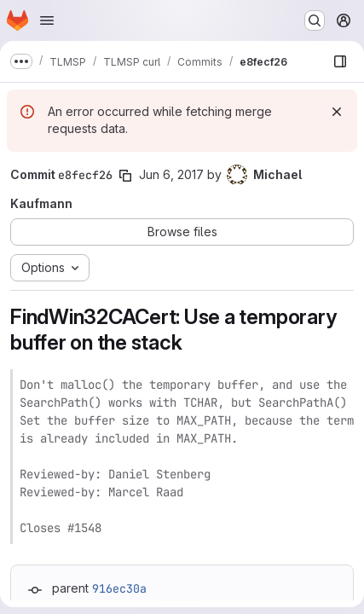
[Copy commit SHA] (125, 176)
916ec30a (119, 588)
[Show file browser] (340, 61)
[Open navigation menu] (47, 20)
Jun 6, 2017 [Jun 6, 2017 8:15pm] (171, 174)
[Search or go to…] (315, 20)
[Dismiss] (337, 112)
